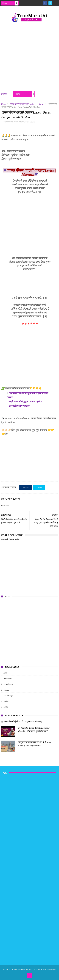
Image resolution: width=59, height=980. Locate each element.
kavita (6, 707)
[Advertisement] (29, 56)
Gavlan (41, 104)
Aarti (6, 673)
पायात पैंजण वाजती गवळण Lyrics (22, 104)
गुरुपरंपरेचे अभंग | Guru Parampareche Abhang (22, 721)
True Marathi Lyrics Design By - (29, 969)
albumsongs (8, 696)
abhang (6, 690)
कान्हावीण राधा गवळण (19, 406)
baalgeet (7, 701)
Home (4, 94)
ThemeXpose (50, 969)
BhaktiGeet (8, 678)
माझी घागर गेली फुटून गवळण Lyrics (25, 401)
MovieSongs (8, 684)
